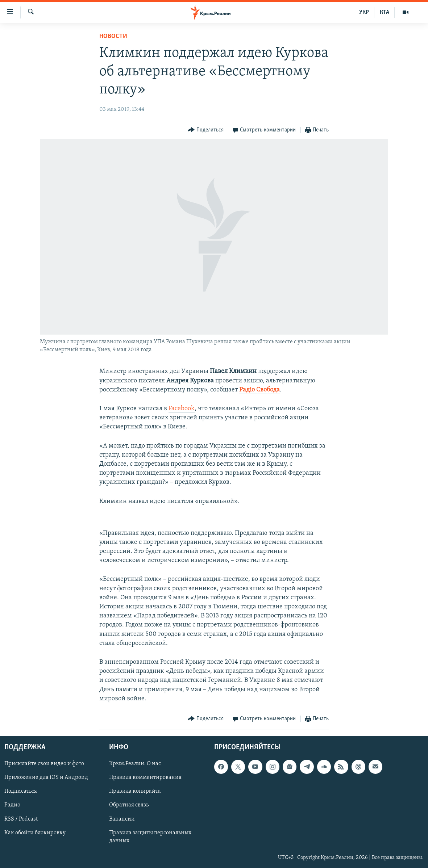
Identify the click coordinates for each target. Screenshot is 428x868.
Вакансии (122, 819)
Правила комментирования (145, 777)
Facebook (182, 409)
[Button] (206, 130)
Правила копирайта (135, 791)
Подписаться (21, 791)
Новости (113, 36)
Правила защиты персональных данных (150, 837)
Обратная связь (129, 805)
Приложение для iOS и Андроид (46, 777)
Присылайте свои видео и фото (44, 764)
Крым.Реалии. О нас (135, 764)
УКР (364, 12)
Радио (12, 805)
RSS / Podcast (21, 819)
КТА (385, 12)
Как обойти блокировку (35, 833)
